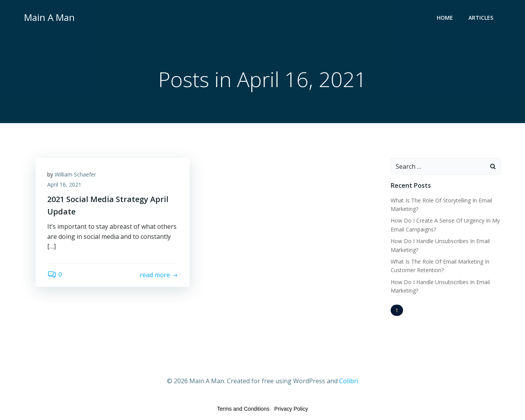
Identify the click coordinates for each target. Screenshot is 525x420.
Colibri (349, 381)
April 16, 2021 (64, 184)
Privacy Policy (291, 409)
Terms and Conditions (243, 409)
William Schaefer (75, 174)
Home (445, 18)
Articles (481, 18)
